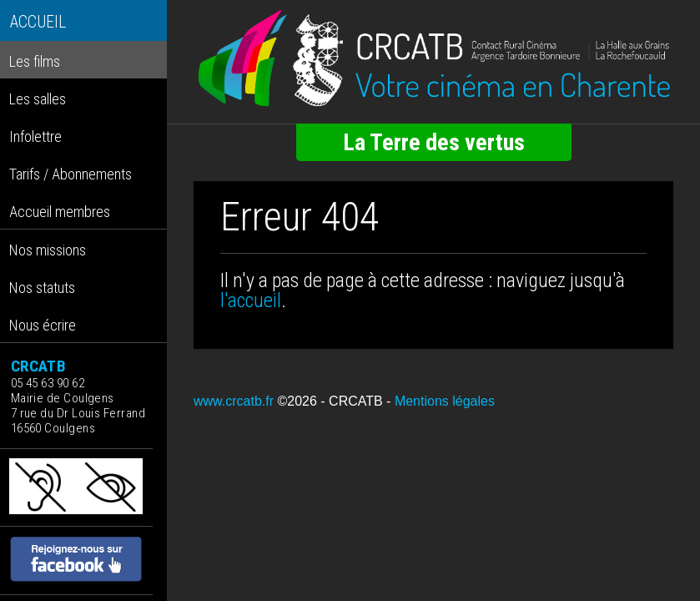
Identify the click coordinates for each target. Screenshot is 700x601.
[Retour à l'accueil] (433, 58)
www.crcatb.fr (234, 401)
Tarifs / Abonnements (71, 174)
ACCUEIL (38, 22)
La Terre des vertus (434, 142)
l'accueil (251, 300)
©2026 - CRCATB (330, 401)
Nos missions (48, 250)
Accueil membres (60, 212)
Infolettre (35, 136)
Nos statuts (42, 288)
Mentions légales (445, 401)
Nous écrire (43, 325)
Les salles (38, 99)
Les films (35, 61)
